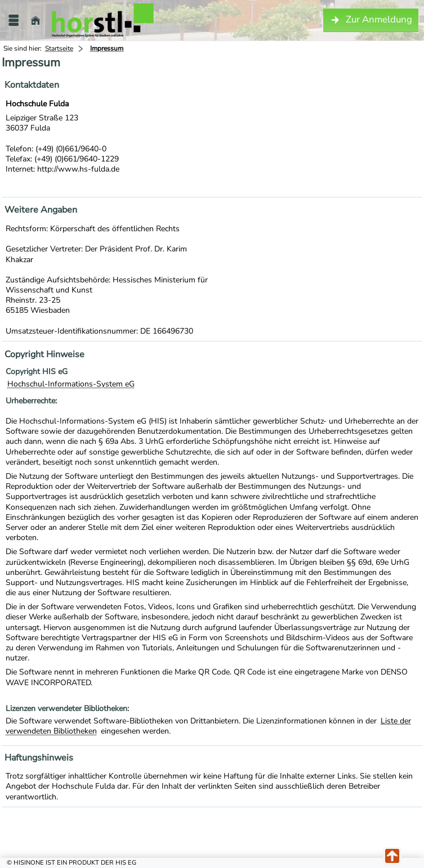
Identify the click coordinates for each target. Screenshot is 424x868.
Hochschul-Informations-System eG (71, 384)
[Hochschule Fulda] (103, 20)
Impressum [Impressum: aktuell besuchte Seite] (107, 48)
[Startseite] (35, 21)
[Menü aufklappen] (14, 21)
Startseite (59, 48)
